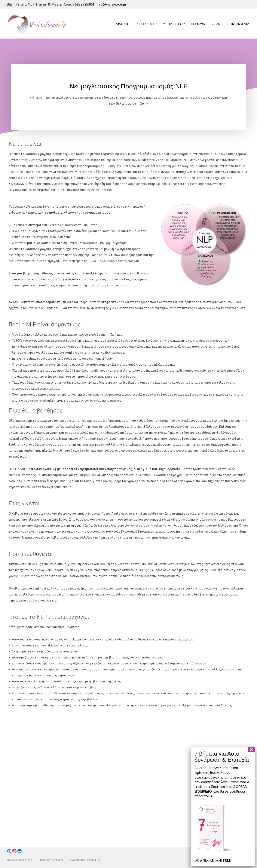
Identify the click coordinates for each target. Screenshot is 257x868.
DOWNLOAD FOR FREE (209, 860)
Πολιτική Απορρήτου (19, 860)
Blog (216, 24)
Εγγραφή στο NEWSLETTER (85, 860)
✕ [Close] (252, 749)
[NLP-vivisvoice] (37, 24)
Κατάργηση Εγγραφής (51, 860)
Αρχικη (122, 24)
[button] (157, 24)
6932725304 (84, 4)
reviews (198, 24)
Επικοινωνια (238, 24)
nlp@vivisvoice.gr (112, 4)
